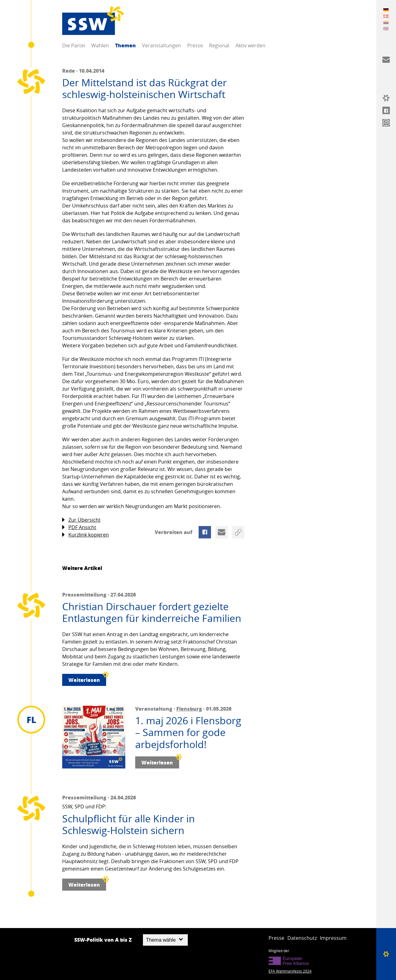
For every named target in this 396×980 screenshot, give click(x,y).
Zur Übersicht (81, 520)
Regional (219, 45)
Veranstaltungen (161, 45)
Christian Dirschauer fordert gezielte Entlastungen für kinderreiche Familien (152, 612)
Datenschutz (302, 938)
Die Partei (74, 45)
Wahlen (100, 45)
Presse (195, 45)
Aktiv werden (250, 45)
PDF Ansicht (79, 527)
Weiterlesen (87, 679)
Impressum (333, 938)
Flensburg (189, 709)
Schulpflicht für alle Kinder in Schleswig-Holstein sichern (129, 825)
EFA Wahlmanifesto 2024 (290, 971)
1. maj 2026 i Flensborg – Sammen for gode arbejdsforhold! (188, 732)
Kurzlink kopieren (86, 535)
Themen (125, 45)
